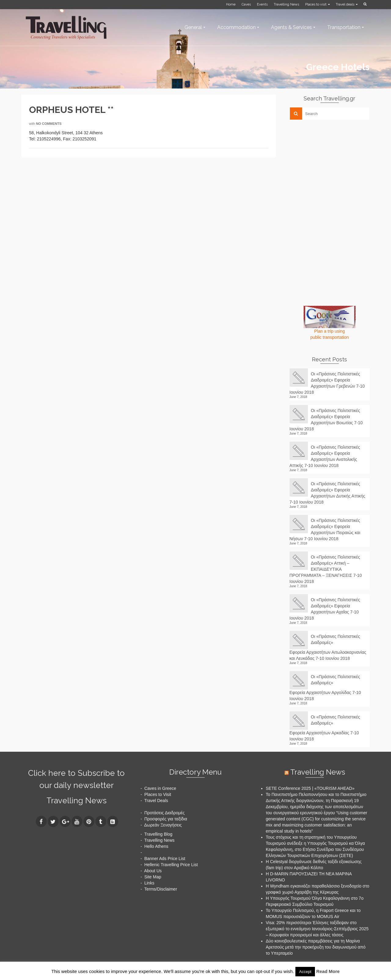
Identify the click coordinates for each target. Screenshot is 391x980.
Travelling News (77, 801)
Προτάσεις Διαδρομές (164, 813)
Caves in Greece (160, 788)
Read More (328, 971)
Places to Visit (158, 794)
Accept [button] (305, 972)
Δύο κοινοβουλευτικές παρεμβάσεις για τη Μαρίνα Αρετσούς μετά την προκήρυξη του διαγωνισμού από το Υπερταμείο (316, 947)
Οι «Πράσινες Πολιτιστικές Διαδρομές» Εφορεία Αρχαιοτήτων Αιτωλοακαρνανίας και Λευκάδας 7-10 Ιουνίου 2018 (328, 647)
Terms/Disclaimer (161, 889)
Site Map (153, 877)
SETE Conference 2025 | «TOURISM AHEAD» (310, 788)
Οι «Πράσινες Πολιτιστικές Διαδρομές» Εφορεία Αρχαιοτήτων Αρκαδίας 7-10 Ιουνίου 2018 (325, 728)
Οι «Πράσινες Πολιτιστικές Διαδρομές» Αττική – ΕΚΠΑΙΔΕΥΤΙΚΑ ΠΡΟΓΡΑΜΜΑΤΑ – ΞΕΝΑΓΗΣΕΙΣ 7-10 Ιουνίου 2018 (326, 569)
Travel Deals (156, 801)
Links (149, 883)
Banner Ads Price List (165, 859)
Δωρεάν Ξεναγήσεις (163, 825)
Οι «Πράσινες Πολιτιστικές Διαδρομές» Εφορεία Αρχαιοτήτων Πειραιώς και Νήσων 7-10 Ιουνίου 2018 (325, 530)
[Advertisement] (335, 167)
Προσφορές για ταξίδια (166, 819)
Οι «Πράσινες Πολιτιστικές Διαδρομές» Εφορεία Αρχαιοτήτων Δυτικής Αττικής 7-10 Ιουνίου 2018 (327, 493)
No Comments (49, 124)
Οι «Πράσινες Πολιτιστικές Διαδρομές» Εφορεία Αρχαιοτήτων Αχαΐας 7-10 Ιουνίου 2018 (325, 609)
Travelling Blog (158, 834)
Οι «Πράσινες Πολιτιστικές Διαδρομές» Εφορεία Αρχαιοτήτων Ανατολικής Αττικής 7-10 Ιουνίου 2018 (325, 456)
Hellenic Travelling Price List (171, 865)
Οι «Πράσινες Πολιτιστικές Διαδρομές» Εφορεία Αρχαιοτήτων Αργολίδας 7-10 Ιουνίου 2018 (325, 688)
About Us (153, 871)
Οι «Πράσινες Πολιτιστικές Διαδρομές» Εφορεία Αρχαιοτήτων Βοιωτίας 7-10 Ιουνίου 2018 (326, 420)
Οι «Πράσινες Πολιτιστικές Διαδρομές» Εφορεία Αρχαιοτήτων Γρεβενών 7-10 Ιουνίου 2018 (327, 383)
